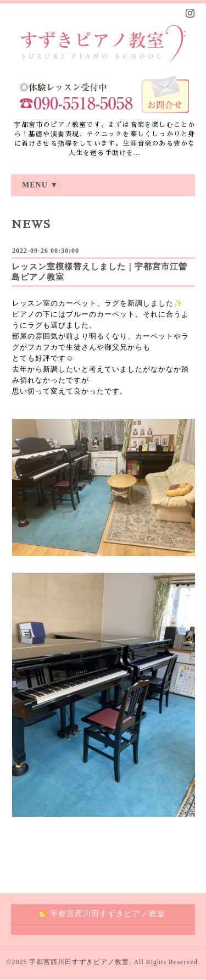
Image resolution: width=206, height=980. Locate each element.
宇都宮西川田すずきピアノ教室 (79, 962)
